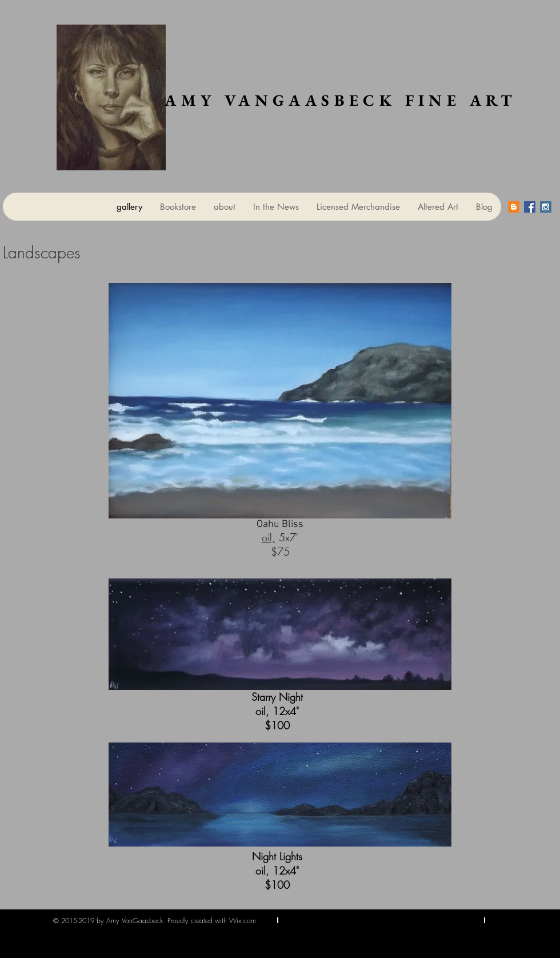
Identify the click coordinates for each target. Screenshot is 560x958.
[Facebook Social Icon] (530, 207)
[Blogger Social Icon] (514, 207)
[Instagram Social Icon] (546, 207)
